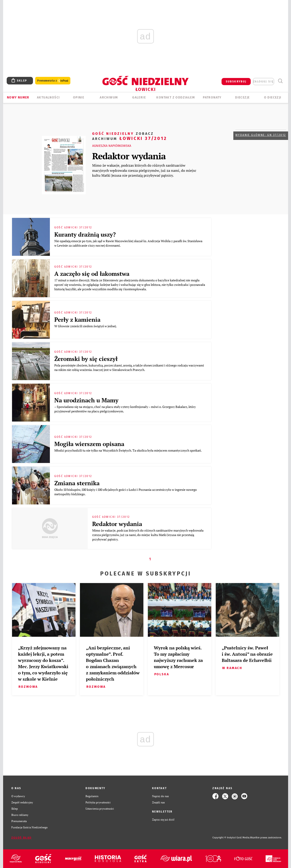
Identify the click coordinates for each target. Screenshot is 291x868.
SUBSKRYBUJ (236, 82)
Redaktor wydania (129, 156)
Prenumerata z (53, 81)
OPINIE (79, 97)
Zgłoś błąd (22, 838)
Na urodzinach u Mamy (86, 400)
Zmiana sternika (77, 483)
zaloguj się (263, 82)
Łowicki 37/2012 (130, 136)
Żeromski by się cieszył (86, 359)
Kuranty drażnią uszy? (85, 234)
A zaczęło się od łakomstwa (92, 274)
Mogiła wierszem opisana (89, 444)
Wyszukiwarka (280, 81)
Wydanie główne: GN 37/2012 (261, 135)
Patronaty (212, 97)
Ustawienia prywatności (100, 809)
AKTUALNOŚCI (48, 97)
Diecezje (242, 97)
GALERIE (139, 97)
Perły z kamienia (77, 319)
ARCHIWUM (109, 97)
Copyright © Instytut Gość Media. (231, 838)
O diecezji (273, 97)
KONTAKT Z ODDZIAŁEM (176, 97)
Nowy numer (18, 97)
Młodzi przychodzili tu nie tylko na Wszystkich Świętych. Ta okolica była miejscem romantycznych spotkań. (129, 450)
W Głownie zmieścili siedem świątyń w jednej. (86, 326)
